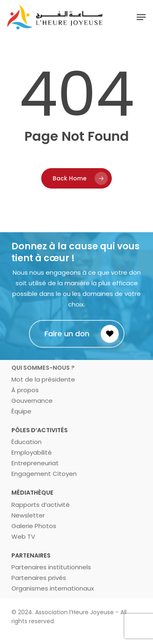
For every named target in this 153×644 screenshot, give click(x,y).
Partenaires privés (39, 578)
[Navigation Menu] (141, 17)
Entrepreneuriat (35, 463)
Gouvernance (32, 401)
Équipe (21, 411)
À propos (25, 390)
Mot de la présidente (43, 379)
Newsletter (28, 515)
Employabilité (32, 452)
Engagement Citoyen (44, 474)
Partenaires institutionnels (51, 567)
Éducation (27, 442)
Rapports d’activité (41, 505)
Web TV (23, 536)
